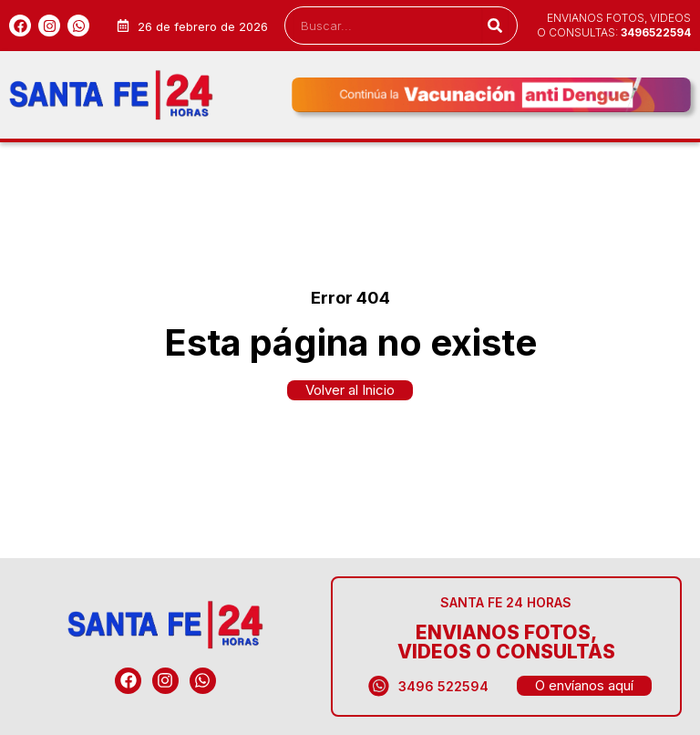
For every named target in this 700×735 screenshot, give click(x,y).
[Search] (494, 26)
